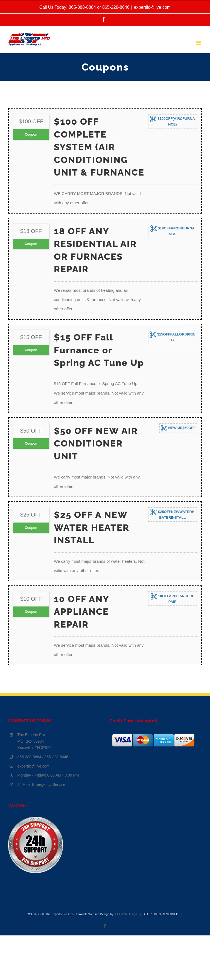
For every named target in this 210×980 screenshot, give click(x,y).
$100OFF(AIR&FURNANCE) (173, 121)
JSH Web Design (126, 914)
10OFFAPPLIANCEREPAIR (173, 598)
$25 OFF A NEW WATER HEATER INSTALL (92, 527)
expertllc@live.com (152, 7)
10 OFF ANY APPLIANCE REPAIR (81, 612)
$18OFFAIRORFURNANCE (173, 231)
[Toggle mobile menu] (199, 43)
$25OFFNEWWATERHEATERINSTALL (172, 514)
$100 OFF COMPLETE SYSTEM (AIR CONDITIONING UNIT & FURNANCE (99, 147)
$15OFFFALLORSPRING (172, 337)
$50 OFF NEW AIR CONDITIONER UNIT (96, 444)
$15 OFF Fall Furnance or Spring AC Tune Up (99, 350)
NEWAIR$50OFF (178, 428)
